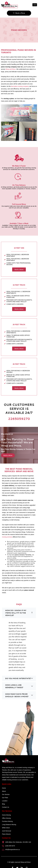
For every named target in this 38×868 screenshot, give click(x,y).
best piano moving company (20, 86)
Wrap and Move (11, 69)
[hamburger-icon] (35, 5)
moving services (7, 537)
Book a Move (19, 13)
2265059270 (19, 419)
